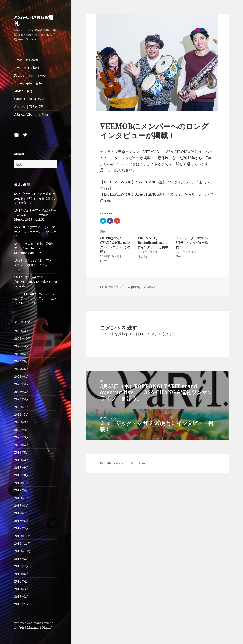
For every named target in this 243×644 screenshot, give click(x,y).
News (151, 287)
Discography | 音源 (28, 83)
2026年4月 (22, 331)
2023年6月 (22, 377)
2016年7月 (22, 566)
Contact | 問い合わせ (29, 99)
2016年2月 (22, 597)
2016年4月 (22, 581)
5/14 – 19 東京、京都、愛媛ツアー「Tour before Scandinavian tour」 (35, 248)
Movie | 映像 (23, 91)
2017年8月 (22, 506)
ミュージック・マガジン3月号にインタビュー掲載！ (192, 243)
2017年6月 (22, 521)
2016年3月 (22, 589)
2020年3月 (22, 437)
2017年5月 (22, 528)
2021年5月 (22, 414)
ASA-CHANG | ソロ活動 (31, 114)
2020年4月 (22, 430)
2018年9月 (22, 468)
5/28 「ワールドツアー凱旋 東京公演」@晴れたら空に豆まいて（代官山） (35, 198)
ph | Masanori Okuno (36, 627)
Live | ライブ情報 (27, 68)
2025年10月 (22, 339)
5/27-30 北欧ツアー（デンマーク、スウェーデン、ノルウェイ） (36, 232)
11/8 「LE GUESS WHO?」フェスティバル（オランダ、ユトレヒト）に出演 (36, 298)
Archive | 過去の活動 (29, 107)
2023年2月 (22, 392)
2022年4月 (22, 399)
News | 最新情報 (26, 60)
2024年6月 (22, 369)
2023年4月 (22, 384)
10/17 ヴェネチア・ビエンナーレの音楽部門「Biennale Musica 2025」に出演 (35, 215)
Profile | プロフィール (30, 75)
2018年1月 (22, 498)
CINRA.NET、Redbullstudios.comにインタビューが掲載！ (155, 243)
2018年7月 (22, 483)
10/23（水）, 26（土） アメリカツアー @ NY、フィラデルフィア (35, 265)
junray (136, 287)
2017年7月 (22, 513)
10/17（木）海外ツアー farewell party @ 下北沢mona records (36, 282)
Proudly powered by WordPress (123, 463)
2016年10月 (22, 551)
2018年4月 (22, 490)
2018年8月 (22, 475)
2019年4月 (22, 460)
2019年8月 (22, 452)
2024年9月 (22, 361)
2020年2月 (22, 445)
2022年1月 (22, 407)
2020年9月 (22, 422)
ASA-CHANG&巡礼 (34, 20)
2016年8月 (22, 559)
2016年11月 (22, 543)
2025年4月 (22, 346)
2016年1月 (22, 604)
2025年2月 (22, 354)
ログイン (147, 334)
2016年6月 (22, 574)
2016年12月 (22, 536)
